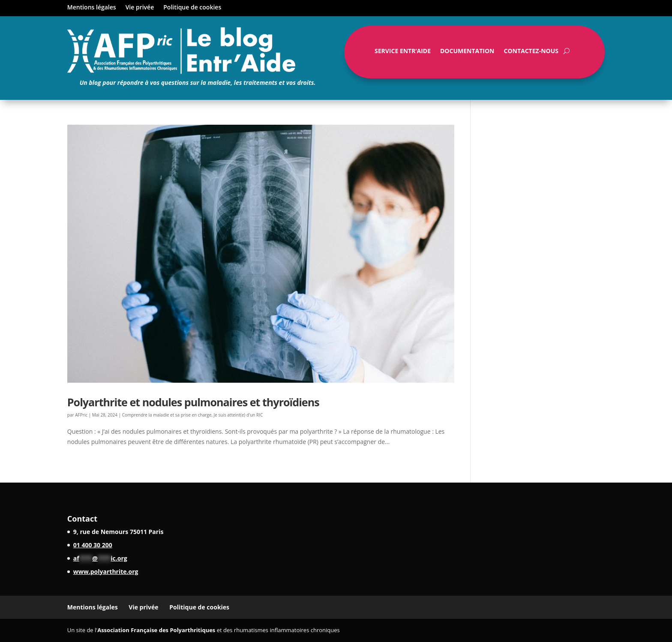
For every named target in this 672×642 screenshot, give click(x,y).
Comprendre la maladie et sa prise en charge (167, 415)
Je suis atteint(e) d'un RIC (238, 415)
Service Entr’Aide (403, 53)
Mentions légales (92, 8)
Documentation (467, 53)
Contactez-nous (531, 53)
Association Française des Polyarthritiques (156, 630)
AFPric (81, 415)
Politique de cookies (192, 8)
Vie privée (140, 8)
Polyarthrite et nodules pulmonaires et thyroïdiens (193, 402)
